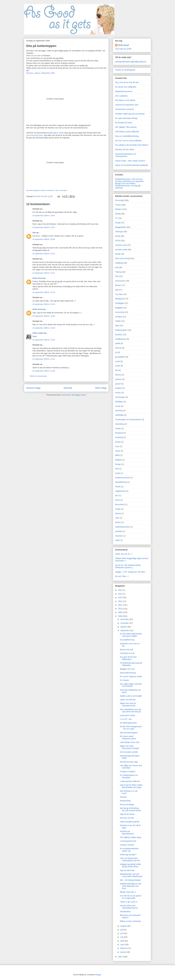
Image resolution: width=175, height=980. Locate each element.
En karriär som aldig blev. (126, 87)
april (122, 941)
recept (118, 406)
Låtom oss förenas (128, 700)
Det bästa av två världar (125, 100)
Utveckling (120, 424)
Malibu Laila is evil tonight (131, 696)
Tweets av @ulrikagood (125, 70)
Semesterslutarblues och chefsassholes (126, 155)
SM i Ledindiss (121, 96)
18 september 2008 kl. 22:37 (44, 273)
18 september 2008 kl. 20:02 (44, 227)
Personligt (119, 200)
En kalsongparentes (128, 723)
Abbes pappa (38, 333)
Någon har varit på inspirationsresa (128, 704)
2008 (121, 616)
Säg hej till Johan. (127, 814)
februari (124, 948)
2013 (121, 597)
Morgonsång (125, 801)
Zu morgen (125, 680)
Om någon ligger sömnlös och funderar (131, 685)
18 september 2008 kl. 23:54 (44, 340)
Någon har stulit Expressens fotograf (129, 747)
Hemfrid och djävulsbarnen (127, 833)
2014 (121, 594)
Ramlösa (43, 190)
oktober (124, 627)
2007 (121, 957)
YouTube (119, 294)
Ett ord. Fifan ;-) (122, 576)
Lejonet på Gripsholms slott (127, 105)
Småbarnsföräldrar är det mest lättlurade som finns (131, 886)
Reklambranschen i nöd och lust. (129, 179)
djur (117, 495)
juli (122, 930)
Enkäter (118, 388)
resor (117, 446)
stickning (119, 410)
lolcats (118, 442)
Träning (118, 272)
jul (116, 352)
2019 (121, 590)
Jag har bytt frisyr (127, 870)
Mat (117, 290)
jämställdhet (120, 357)
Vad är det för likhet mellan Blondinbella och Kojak (131, 786)
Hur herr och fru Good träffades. (129, 141)
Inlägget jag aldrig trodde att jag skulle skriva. (130, 865)
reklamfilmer (51, 190)
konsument (120, 504)
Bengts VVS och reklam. (126, 183)
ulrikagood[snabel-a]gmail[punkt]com (131, 62)
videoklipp (119, 415)
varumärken (64, 190)
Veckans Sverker (127, 845)
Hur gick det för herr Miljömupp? (128, 658)
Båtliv (117, 455)
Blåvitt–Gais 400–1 (128, 892)
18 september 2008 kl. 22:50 (44, 316)
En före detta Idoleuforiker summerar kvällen (131, 635)
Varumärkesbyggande (33, 190)
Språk (118, 254)
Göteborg (119, 263)
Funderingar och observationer (128, 419)
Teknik (118, 487)
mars (123, 945)
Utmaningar (120, 397)
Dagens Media (58, 133)
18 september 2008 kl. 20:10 (44, 254)
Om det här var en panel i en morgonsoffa (131, 897)
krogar (118, 509)
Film (117, 276)
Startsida (68, 388)
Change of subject (128, 771)
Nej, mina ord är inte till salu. (127, 82)
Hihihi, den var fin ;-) (124, 554)
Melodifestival (121, 482)
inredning (119, 437)
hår (116, 370)
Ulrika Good (37, 278)
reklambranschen (122, 527)
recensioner (120, 281)
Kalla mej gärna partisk (130, 822)
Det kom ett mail (127, 818)
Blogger (98, 975)
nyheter (118, 379)
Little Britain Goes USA (130, 742)
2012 (121, 601)
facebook (119, 433)
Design (118, 464)
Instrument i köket (127, 715)
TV (116, 218)
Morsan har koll (126, 650)
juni (122, 933)
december (125, 619)
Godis (118, 473)
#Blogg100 (120, 299)
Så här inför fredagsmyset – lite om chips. (131, 728)
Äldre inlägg (101, 388)
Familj (118, 223)
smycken (119, 536)
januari (123, 952)
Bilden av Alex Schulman (130, 921)
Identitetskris (125, 912)
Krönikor (119, 317)
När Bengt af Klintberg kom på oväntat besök (130, 809)
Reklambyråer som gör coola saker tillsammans (131, 875)
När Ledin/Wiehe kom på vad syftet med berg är (130, 711)
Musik (118, 236)
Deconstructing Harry (35, 135)
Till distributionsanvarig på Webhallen (131, 664)
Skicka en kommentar (38, 376)
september (125, 630)
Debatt (118, 214)
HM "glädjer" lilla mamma (126, 127)
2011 (121, 605)
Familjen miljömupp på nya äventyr (130, 114)
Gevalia (34, 56)
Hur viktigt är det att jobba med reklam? (132, 145)
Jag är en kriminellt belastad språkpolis (132, 165)
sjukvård (119, 531)
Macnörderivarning (128, 673)
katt (117, 267)
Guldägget (120, 303)
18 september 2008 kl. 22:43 (44, 292)
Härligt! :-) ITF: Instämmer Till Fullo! (130, 572)
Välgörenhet (120, 491)
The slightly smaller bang (130, 837)
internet (118, 348)
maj (122, 937)
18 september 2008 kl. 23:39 (44, 328)
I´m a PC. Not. (126, 719)
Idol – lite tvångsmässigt (130, 880)
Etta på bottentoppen (129, 733)
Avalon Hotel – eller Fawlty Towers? (130, 161)
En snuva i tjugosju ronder (131, 676)
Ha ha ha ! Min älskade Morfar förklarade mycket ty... (128, 566)
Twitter (118, 321)
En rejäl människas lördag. (126, 118)
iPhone (118, 375)
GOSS (118, 241)
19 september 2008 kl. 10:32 (44, 359)
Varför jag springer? (128, 855)
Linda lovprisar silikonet (130, 781)
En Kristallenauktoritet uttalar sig (129, 850)
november (125, 623)
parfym (118, 522)
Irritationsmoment (122, 478)
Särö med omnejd (123, 258)
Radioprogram (121, 330)
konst (117, 500)
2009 (121, 612)
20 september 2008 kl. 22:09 (44, 371)
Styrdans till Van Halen (125, 149)
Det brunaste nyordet (129, 752)
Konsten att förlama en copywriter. (130, 181)
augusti (124, 926)
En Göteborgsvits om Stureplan (129, 776)
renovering (120, 312)
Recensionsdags (127, 804)
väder (118, 540)
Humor (118, 393)
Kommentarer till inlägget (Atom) (73, 395)
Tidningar (119, 232)
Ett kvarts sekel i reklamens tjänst (128, 737)
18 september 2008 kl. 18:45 (44, 216)
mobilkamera (121, 339)
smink (118, 366)
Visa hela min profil (123, 49)
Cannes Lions (121, 245)
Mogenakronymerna (124, 91)
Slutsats (123, 797)
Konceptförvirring (127, 640)
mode (118, 361)
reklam (57, 190)
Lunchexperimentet (128, 841)
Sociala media (121, 250)
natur (117, 518)
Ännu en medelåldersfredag (127, 136)
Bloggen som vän (127, 669)
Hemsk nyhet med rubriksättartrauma (129, 907)
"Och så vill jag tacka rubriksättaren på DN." (130, 859)
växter (118, 451)
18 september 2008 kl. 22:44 (44, 304)
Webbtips (119, 402)
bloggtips (119, 308)
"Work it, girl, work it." (129, 902)
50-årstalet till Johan (124, 123)
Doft (117, 469)
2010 (121, 609)
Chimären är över (127, 653)
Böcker (118, 285)
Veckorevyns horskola (124, 109)
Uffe (34, 233)
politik (118, 343)
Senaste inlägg (33, 388)
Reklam (118, 209)
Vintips (118, 428)
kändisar (119, 335)
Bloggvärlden (121, 227)
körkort (118, 513)
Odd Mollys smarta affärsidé (127, 132)
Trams (118, 205)
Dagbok (118, 460)
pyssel (118, 384)
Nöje (117, 326)
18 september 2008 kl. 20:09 (44, 239)
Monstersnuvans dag (129, 762)
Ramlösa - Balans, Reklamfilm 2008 (40, 73)
